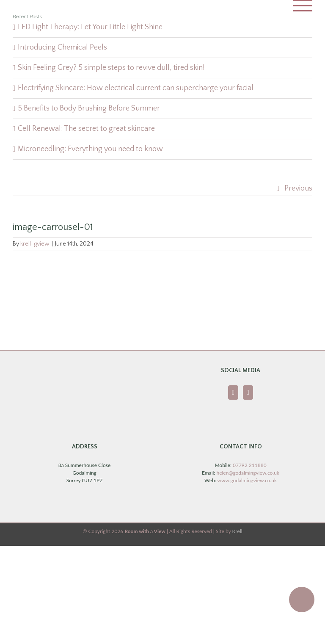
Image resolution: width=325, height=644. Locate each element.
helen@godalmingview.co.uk (248, 473)
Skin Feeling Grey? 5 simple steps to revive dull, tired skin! (111, 68)
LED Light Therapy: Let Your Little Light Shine (90, 27)
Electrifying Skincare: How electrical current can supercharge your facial (136, 88)
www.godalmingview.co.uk (247, 480)
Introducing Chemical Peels (62, 47)
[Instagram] (248, 392)
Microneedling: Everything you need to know (90, 149)
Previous (298, 188)
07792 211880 (250, 465)
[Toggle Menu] (303, 6)
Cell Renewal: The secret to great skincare (86, 129)
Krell (237, 531)
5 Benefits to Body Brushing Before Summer (89, 108)
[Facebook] (233, 392)
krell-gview (35, 244)
